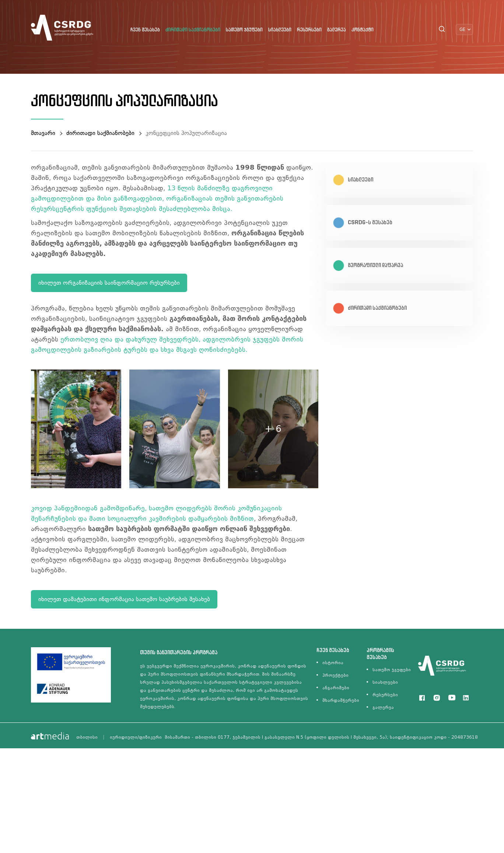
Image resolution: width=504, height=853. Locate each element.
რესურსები (309, 30)
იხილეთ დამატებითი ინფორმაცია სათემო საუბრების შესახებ (124, 599)
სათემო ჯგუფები (244, 30)
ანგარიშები (336, 688)
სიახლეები (280, 30)
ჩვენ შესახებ (145, 30)
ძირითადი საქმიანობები (193, 30)
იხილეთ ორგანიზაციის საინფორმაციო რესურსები (109, 283)
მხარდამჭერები (341, 700)
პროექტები (335, 675)
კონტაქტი (363, 30)
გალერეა (337, 30)
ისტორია (333, 663)
